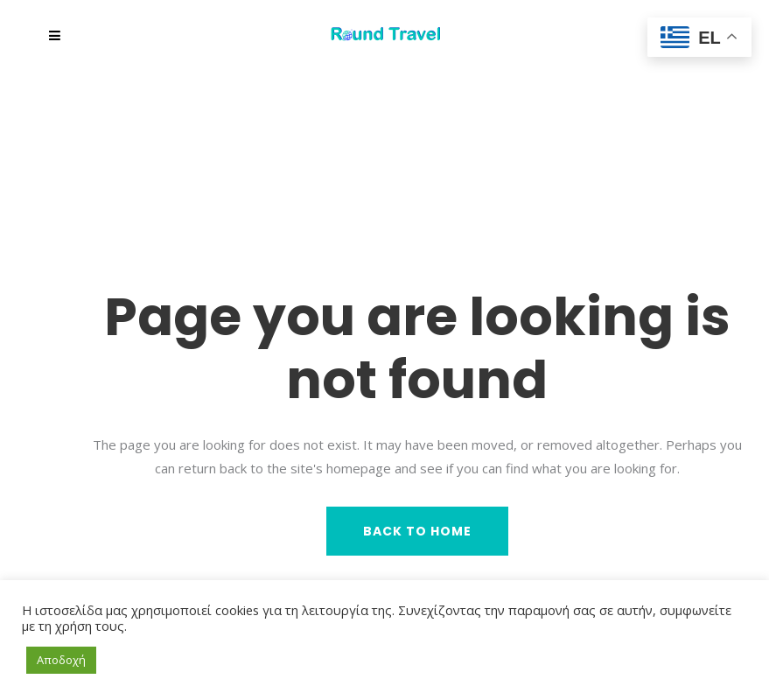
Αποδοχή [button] (61, 660)
